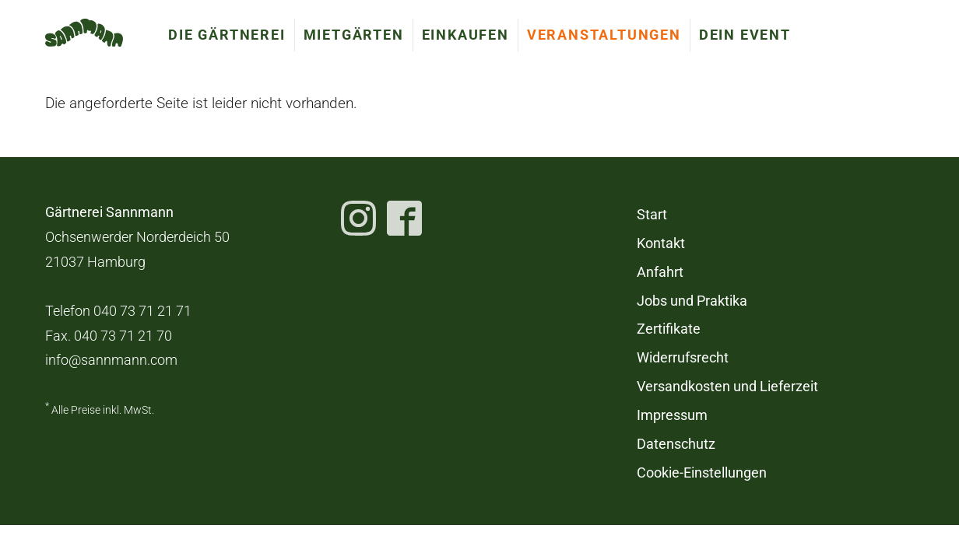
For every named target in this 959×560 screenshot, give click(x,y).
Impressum (672, 415)
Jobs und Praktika (692, 301)
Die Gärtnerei (227, 35)
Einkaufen (465, 35)
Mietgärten (354, 35)
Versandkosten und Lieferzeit (727, 387)
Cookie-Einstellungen (702, 473)
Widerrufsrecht (683, 358)
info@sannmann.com (111, 360)
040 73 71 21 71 (142, 311)
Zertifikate (669, 329)
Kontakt (661, 243)
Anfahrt (660, 272)
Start (652, 215)
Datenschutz (676, 444)
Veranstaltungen (604, 35)
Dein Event (745, 35)
